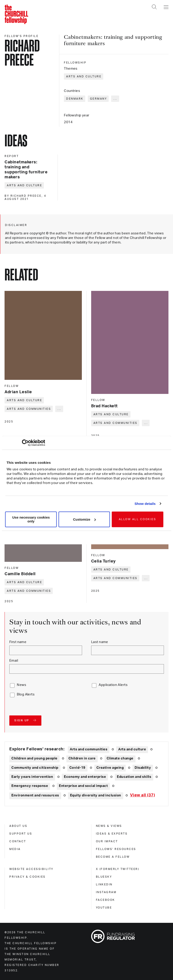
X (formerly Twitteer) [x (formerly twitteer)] (118, 869)
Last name (100, 642)
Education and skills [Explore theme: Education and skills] (134, 777)
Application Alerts (113, 685)
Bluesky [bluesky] (104, 877)
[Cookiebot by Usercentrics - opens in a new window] (25, 443)
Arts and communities (29, 409)
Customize (84, 519)
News (21, 685)
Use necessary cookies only (31, 519)
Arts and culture (84, 76)
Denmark (75, 99)
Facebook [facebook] (105, 900)
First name (18, 642)
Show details (145, 504)
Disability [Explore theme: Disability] (143, 768)
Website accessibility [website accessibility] (31, 869)
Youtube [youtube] (104, 908)
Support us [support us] (21, 834)
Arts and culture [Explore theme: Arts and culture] (132, 749)
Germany (99, 99)
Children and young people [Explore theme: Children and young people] (34, 758)
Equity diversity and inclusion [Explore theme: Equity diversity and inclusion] (96, 795)
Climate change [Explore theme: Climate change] (120, 758)
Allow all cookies (137, 519)
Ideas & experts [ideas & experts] (112, 834)
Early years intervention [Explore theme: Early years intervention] (32, 777)
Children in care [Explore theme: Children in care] (82, 758)
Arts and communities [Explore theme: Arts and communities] (89, 749)
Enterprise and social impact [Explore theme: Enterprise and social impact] (83, 786)
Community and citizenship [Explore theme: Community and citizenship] (35, 768)
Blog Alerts (26, 694)
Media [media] (15, 849)
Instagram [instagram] (106, 892)
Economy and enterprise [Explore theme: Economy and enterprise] (85, 777)
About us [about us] (18, 826)
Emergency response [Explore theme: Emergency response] (30, 786)
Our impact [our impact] (107, 841)
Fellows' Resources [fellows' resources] (116, 849)
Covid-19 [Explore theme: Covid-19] (77, 768)
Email (14, 661)
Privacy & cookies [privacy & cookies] (28, 877)
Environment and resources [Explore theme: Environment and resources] (35, 795)
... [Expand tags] (115, 99)
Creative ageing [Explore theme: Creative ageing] (110, 768)
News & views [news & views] (109, 826)
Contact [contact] (18, 841)
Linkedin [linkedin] (104, 884)
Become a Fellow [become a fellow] (113, 857)
